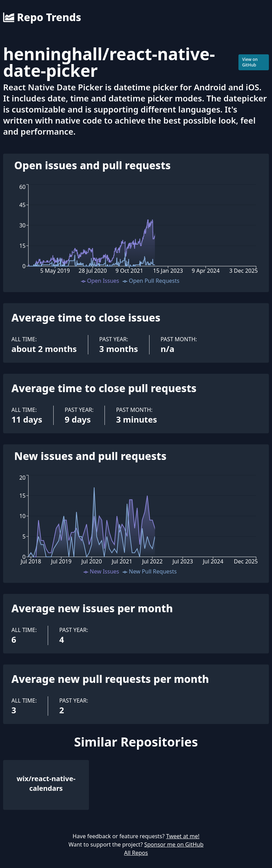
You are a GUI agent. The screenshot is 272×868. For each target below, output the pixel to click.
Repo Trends (42, 17)
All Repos (136, 853)
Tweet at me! (183, 836)
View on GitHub (250, 62)
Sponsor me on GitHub (174, 844)
